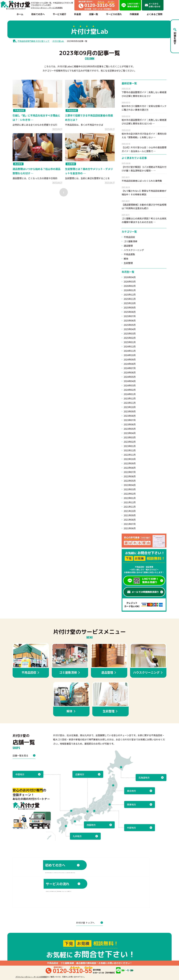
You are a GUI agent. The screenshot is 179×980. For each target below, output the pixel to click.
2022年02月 (130, 494)
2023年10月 (130, 407)
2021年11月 (130, 507)
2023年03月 (130, 437)
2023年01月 (130, 446)
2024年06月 (130, 372)
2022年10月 (130, 459)
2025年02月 (130, 338)
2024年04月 (130, 381)
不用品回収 (129, 237)
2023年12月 (130, 398)
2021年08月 (130, 520)
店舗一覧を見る (24, 755)
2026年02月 (130, 286)
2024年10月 (130, 355)
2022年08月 (130, 468)
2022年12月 (130, 450)
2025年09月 (130, 307)
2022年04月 (130, 485)
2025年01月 (130, 342)
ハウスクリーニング (134, 250)
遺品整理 (128, 246)
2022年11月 (130, 455)
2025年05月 (130, 325)
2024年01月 (130, 394)
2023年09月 (130, 411)
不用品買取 (129, 254)
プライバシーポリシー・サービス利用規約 (47, 8)
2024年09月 (130, 359)
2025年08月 (130, 312)
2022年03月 (130, 489)
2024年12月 (130, 346)
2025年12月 (130, 295)
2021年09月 (130, 515)
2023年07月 (130, 420)
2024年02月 (130, 390)
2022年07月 (130, 472)
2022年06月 (130, 476)
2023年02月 (130, 442)
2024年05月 (130, 377)
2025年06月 (130, 320)
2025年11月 (130, 299)
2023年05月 (130, 429)
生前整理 (128, 263)
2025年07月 (130, 316)
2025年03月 (130, 333)
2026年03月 (130, 282)
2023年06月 (130, 424)
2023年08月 (130, 416)
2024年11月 (130, 351)
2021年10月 (130, 511)
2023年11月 (130, 403)
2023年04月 (130, 433)
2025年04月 (130, 329)
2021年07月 (130, 524)
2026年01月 (130, 290)
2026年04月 (130, 277)
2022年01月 (130, 498)
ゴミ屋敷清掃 (130, 241)
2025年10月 (130, 303)
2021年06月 (130, 528)
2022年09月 (130, 463)
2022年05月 (130, 481)
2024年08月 (130, 364)
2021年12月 (130, 502)
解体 (126, 259)
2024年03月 (130, 385)
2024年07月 (130, 368)
